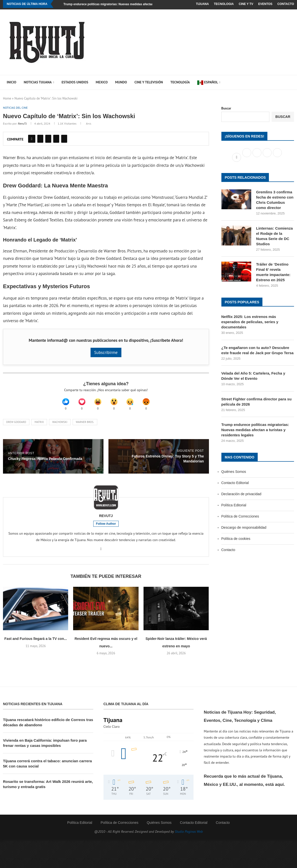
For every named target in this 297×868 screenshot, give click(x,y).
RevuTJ (23, 124)
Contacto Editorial (235, 483)
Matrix (39, 426)
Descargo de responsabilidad (244, 527)
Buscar (226, 108)
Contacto (286, 4)
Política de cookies (236, 539)
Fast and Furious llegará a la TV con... (36, 643)
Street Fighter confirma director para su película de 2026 (257, 402)
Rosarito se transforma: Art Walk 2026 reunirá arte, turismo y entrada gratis (48, 788)
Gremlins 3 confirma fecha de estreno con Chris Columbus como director (275, 200)
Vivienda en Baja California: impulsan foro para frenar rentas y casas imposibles (45, 747)
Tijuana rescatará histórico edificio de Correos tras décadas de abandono (48, 726)
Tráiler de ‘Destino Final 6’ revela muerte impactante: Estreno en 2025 (273, 272)
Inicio (11, 82)
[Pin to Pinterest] (48, 139)
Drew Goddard (16, 426)
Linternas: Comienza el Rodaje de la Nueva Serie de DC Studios (275, 236)
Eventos (265, 4)
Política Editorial (234, 505)
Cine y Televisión (149, 82)
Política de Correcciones (240, 516)
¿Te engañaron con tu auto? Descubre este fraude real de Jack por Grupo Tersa (258, 350)
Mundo (121, 82)
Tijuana (202, 4)
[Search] (285, 82)
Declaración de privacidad (241, 494)
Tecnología (180, 82)
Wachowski (60, 426)
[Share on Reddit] (56, 139)
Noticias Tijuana (38, 82)
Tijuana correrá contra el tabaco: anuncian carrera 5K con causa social (47, 767)
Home (7, 98)
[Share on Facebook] (32, 139)
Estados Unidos (75, 82)
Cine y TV (246, 4)
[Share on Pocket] (64, 139)
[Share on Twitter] (40, 139)
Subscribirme (106, 353)
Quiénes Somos (234, 472)
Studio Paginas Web (189, 835)
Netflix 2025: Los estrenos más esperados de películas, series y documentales (250, 322)
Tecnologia (224, 4)
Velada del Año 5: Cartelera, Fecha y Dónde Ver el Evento (253, 376)
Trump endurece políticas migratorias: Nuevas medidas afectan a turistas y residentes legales (130, 4)
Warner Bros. (85, 426)
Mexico (102, 82)
